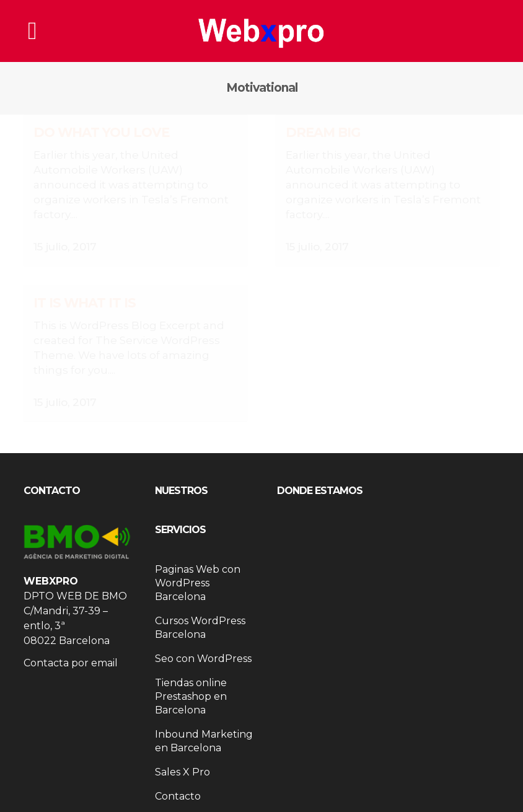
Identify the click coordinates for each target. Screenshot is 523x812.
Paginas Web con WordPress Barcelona (198, 571)
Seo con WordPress (203, 646)
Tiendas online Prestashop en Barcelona (191, 684)
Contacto (178, 784)
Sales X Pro (182, 760)
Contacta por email (71, 651)
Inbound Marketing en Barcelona (204, 729)
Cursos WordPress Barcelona (200, 615)
